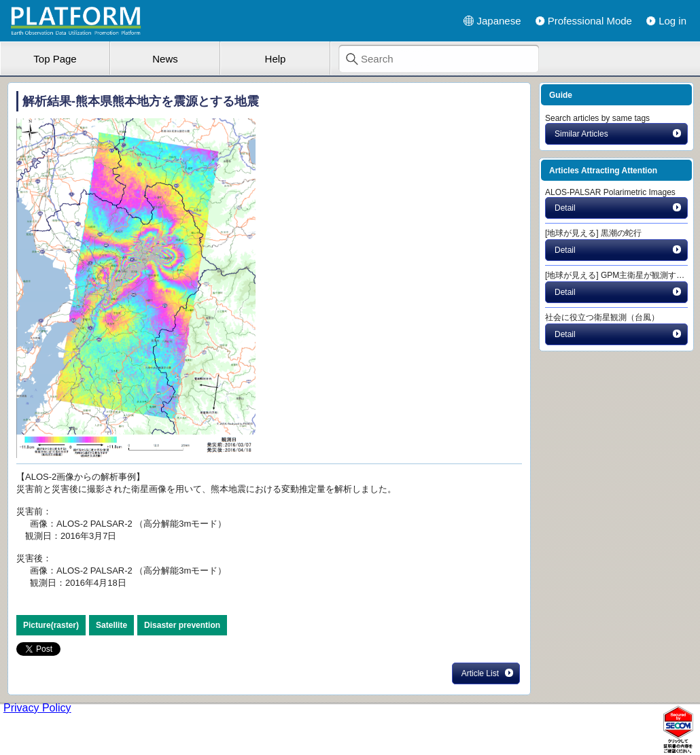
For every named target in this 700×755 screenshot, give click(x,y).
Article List (488, 673)
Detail (618, 207)
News (165, 59)
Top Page (55, 59)
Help (276, 59)
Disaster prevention (182, 625)
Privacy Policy (37, 708)
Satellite (111, 625)
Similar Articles (618, 133)
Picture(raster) (51, 625)
